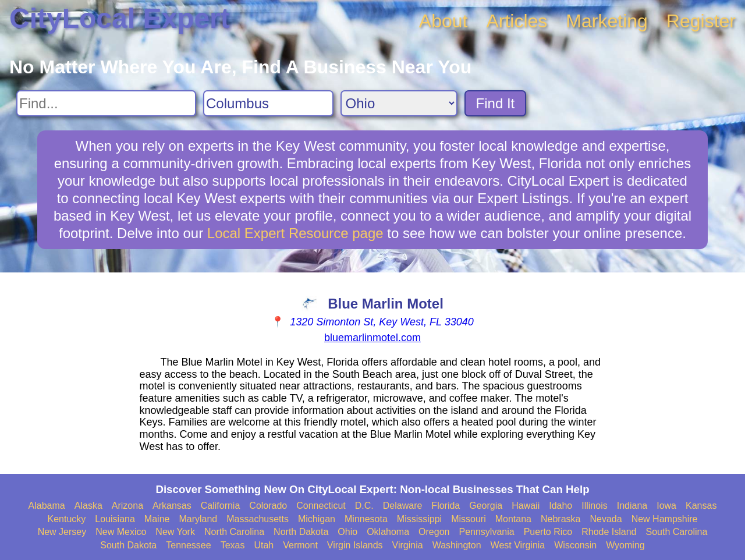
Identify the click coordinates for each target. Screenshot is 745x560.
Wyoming (625, 545)
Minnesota (366, 519)
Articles (517, 21)
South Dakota (128, 545)
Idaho (560, 506)
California (221, 506)
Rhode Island (609, 532)
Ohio (347, 532)
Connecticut (321, 506)
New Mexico (121, 532)
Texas (233, 545)
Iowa (666, 506)
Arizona (127, 506)
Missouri (469, 519)
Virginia (408, 545)
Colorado (268, 506)
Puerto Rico (548, 532)
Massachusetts (258, 519)
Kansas (701, 506)
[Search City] (268, 103)
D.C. (364, 506)
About (444, 21)
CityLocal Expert (120, 18)
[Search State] (399, 103)
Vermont (300, 545)
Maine (157, 519)
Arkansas (172, 506)
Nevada (606, 519)
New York (175, 532)
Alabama (47, 506)
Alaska (88, 506)
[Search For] (106, 103)
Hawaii (526, 506)
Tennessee (188, 545)
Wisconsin (575, 545)
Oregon (434, 532)
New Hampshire (665, 519)
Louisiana (115, 519)
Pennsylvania (486, 532)
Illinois (594, 506)
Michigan (317, 519)
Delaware (403, 506)
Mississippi (419, 519)
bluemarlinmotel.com (372, 338)
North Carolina (234, 532)
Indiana (632, 506)
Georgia (486, 506)
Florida (446, 506)
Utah (264, 545)
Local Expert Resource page (295, 233)
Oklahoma (388, 532)
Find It (496, 103)
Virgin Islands (355, 545)
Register (701, 21)
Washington (457, 545)
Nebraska (560, 519)
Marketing (607, 21)
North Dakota (301, 532)
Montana (513, 519)
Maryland (198, 519)
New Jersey (62, 532)
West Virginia (518, 545)
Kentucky (67, 519)
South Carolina (677, 532)
